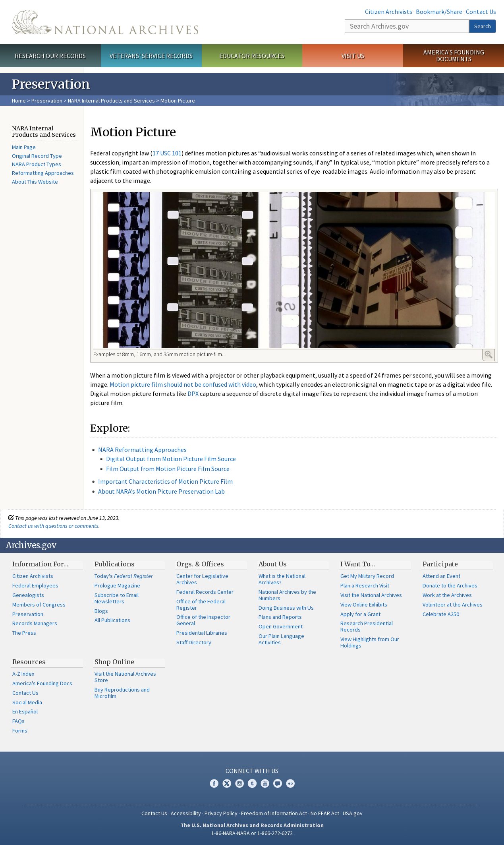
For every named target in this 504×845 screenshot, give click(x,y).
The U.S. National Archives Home (105, 22)
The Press (24, 633)
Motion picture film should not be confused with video (183, 384)
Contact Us (481, 12)
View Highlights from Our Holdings (370, 642)
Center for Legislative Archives (202, 579)
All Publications (112, 620)
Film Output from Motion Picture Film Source (168, 469)
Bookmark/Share (439, 12)
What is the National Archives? (282, 579)
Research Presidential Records (367, 626)
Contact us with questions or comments (53, 526)
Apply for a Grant (360, 614)
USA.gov (353, 813)
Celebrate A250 (441, 614)
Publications (115, 564)
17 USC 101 (167, 153)
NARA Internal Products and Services (111, 101)
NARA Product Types (37, 164)
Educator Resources (252, 56)
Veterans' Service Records (151, 56)
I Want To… (358, 564)
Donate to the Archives (450, 585)
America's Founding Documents (454, 55)
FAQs (18, 721)
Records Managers (35, 623)
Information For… (40, 564)
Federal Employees (35, 585)
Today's (124, 576)
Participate (440, 564)
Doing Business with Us (286, 608)
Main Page (24, 147)
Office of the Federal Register (201, 605)
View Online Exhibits (364, 605)
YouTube (265, 783)
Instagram (239, 783)
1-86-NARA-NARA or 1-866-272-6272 (252, 833)
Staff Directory (194, 642)
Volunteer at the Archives (453, 605)
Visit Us (353, 56)
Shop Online (114, 662)
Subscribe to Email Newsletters (117, 598)
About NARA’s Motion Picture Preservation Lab (161, 491)
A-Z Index (23, 674)
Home (19, 101)
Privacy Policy (221, 813)
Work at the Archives (447, 595)
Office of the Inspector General (203, 620)
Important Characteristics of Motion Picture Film (165, 481)
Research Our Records (50, 56)
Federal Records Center (205, 592)
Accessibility (186, 813)
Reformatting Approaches (43, 173)
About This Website (35, 182)
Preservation (47, 101)
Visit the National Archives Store (125, 677)
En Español (25, 711)
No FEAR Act (325, 813)
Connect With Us (252, 771)
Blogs (101, 611)
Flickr (290, 783)
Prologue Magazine (117, 585)
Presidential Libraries (202, 633)
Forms (20, 731)
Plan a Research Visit (365, 585)
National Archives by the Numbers (287, 595)
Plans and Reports (280, 617)
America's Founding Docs (42, 683)
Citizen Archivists (389, 12)
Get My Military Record (367, 576)
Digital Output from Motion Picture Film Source (171, 459)
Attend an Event (441, 576)
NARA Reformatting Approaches (142, 450)
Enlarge (489, 355)
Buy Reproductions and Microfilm (122, 693)
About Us (273, 564)
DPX (193, 393)
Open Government (281, 626)
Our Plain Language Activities (281, 639)
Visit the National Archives (371, 595)
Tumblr (252, 783)
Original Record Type (37, 156)
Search (483, 26)
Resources (29, 662)
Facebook (214, 783)
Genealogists (28, 595)
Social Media (27, 702)
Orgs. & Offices (200, 564)
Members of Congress (39, 605)
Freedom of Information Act (274, 813)
